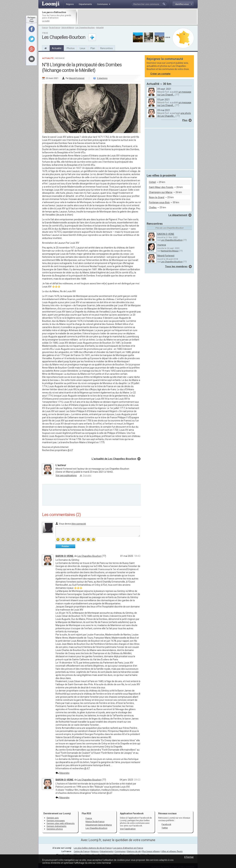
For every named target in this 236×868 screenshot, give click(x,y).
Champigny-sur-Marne (161, 192)
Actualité (100, 28)
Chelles (153, 208)
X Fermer (189, 857)
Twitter (165, 828)
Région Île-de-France (95, 822)
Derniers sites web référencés (61, 823)
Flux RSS (86, 813)
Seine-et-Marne (68, 28)
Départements (107, 851)
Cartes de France (82, 851)
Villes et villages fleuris (172, 851)
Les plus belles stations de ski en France (93, 848)
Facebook (166, 824)
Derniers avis (53, 818)
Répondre (64, 773)
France (45, 28)
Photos (71, 48)
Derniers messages (56, 821)
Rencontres (107, 48)
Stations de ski (134, 851)
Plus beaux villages (151, 851)
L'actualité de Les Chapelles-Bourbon (114, 459)
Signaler (87, 475)
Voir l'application (128, 829)
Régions (95, 851)
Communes (120, 851)
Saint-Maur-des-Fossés (161, 187)
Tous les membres (176, 266)
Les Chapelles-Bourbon (85, 28)
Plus (185, 120)
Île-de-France (55, 28)
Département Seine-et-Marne (99, 825)
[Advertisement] (137, 17)
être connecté (79, 524)
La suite (46, 21)
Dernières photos (55, 829)
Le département (178, 215)
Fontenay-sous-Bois (159, 202)
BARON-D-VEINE (64, 556)
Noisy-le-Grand (157, 197)
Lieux (83, 48)
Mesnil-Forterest (77, 78)
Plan (93, 48)
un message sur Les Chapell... (174, 93)
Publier (65, 546)
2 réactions (102, 78)
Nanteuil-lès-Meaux (170, 251)
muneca (162, 245)
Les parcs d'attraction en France (128, 848)
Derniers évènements (57, 826)
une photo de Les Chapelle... (174, 115)
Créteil (152, 182)
